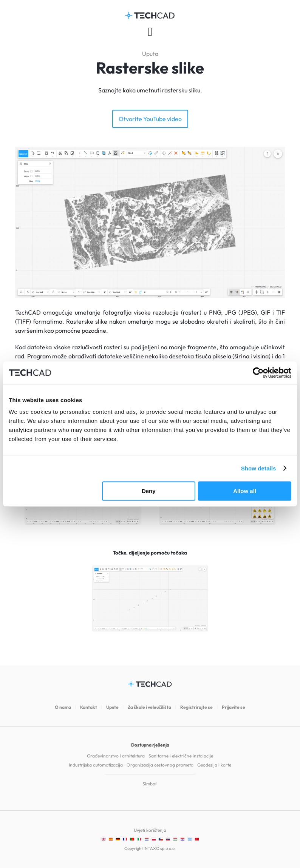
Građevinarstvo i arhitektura (116, 756)
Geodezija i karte (214, 765)
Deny (149, 491)
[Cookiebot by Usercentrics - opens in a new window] (258, 373)
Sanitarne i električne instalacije (181, 756)
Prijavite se (234, 707)
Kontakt (89, 707)
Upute (112, 707)
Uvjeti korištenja (150, 830)
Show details (259, 468)
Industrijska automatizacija (96, 765)
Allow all (245, 491)
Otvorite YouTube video (150, 119)
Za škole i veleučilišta (149, 707)
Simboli (150, 784)
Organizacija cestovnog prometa (160, 765)
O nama (63, 707)
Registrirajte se (196, 707)
